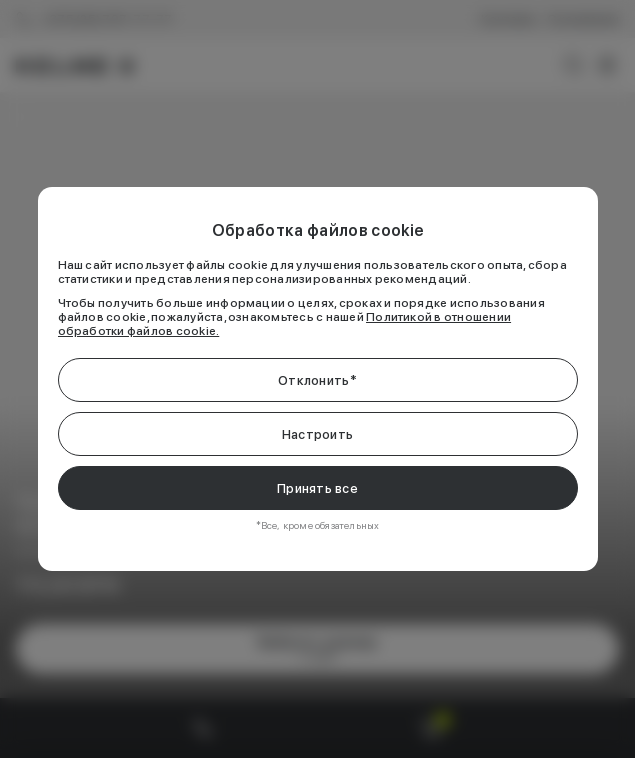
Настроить (317, 434)
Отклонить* (317, 380)
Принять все (317, 488)
